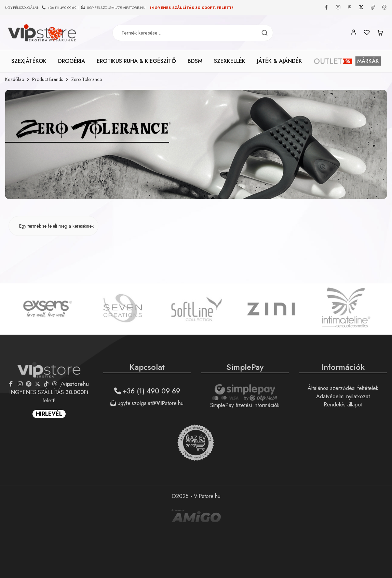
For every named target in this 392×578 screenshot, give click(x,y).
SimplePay (245, 367)
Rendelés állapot (343, 405)
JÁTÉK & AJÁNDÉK (280, 61)
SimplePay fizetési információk (245, 405)
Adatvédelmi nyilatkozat (343, 396)
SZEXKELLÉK (230, 61)
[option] (48, 309)
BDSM (195, 61)
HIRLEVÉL (49, 414)
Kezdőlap (15, 79)
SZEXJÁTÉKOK (29, 61)
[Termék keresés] (265, 33)
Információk (343, 367)
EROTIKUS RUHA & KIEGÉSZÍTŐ (136, 61)
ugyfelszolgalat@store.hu (147, 403)
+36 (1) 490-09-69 (62, 8)
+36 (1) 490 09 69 (147, 391)
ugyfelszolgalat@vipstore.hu (116, 8)
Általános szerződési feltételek (343, 388)
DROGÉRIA (72, 61)
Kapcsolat (147, 367)
